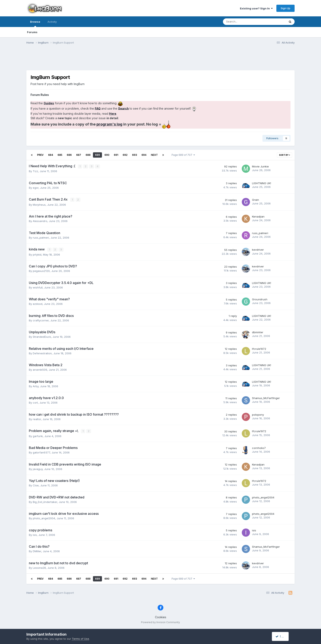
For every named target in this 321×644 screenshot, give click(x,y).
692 (125, 155)
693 (135, 155)
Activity (52, 22)
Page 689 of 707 (183, 155)
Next (154, 155)
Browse (35, 24)
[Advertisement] (160, 60)
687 (79, 155)
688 (88, 155)
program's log (109, 124)
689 (97, 155)
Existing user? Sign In (256, 8)
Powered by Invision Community (160, 622)
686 (69, 155)
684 (51, 155)
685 (60, 155)
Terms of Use (80, 639)
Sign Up (285, 8)
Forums (32, 32)
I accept (283, 636)
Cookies (161, 617)
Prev (40, 155)
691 (116, 155)
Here (113, 114)
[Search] (244, 22)
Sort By (285, 155)
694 (144, 155)
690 (107, 155)
